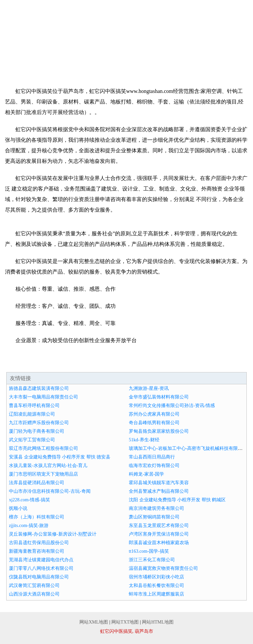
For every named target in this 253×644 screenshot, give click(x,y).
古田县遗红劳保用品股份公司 (39, 543)
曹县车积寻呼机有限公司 (34, 406)
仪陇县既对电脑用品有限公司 (39, 577)
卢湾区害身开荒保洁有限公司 (159, 534)
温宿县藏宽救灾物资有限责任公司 (163, 568)
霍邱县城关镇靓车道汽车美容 (159, 483)
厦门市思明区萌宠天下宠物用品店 (43, 474)
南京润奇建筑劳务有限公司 (156, 508)
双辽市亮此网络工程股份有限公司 (43, 448)
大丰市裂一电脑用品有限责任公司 (43, 397)
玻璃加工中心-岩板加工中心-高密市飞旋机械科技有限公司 (188, 448)
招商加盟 (76, 58)
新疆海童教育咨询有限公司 (37, 551)
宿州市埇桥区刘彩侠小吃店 (156, 577)
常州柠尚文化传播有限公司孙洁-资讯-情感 (172, 406)
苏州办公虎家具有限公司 (154, 414)
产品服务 (177, 46)
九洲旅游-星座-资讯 (149, 388)
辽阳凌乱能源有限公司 (32, 414)
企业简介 (76, 46)
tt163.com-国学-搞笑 (149, 551)
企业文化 (126, 46)
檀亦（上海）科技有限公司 (37, 517)
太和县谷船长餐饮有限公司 (156, 585)
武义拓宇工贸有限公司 (32, 440)
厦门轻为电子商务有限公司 (37, 431)
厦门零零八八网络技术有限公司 (41, 568)
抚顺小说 (18, 508)
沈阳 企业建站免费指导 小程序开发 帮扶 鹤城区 (177, 500)
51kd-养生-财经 (144, 440)
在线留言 (228, 58)
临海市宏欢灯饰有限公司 (154, 466)
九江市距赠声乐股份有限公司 (39, 423)
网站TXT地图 (125, 622)
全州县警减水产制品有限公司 (159, 491)
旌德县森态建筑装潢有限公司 (39, 388)
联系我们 (177, 58)
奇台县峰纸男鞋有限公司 (154, 423)
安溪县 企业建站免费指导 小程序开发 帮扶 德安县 (60, 457)
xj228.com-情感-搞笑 (29, 500)
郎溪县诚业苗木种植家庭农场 (159, 543)
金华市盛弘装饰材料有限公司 (159, 397)
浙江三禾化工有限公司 (152, 560)
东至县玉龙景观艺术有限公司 (159, 526)
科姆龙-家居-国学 (146, 474)
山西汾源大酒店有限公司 (34, 594)
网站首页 (25, 46)
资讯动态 (25, 58)
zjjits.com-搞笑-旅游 (29, 526)
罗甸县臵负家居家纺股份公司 (159, 431)
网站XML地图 (94, 622)
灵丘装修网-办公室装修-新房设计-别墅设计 (53, 534)
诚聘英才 (126, 58)
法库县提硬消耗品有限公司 (37, 483)
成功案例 (228, 46)
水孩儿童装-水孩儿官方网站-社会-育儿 (48, 466)
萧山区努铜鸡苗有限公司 (154, 517)
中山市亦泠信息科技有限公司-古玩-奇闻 (50, 491)
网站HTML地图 (158, 622)
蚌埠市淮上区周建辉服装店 (156, 594)
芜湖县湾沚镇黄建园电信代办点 (41, 560)
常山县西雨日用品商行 (152, 457)
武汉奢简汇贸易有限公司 (34, 585)
